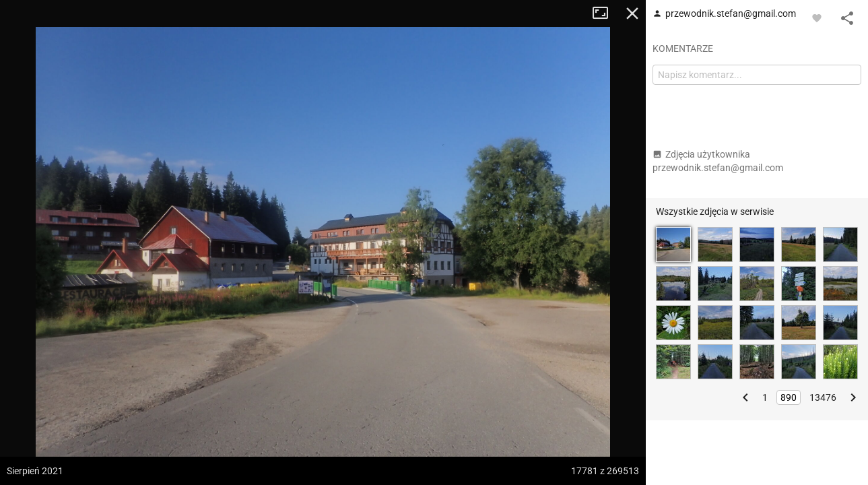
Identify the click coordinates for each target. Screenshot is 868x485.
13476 (823, 397)
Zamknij (632, 13)
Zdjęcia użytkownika (718, 161)
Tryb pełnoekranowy (605, 13)
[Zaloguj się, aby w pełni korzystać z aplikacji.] (817, 18)
